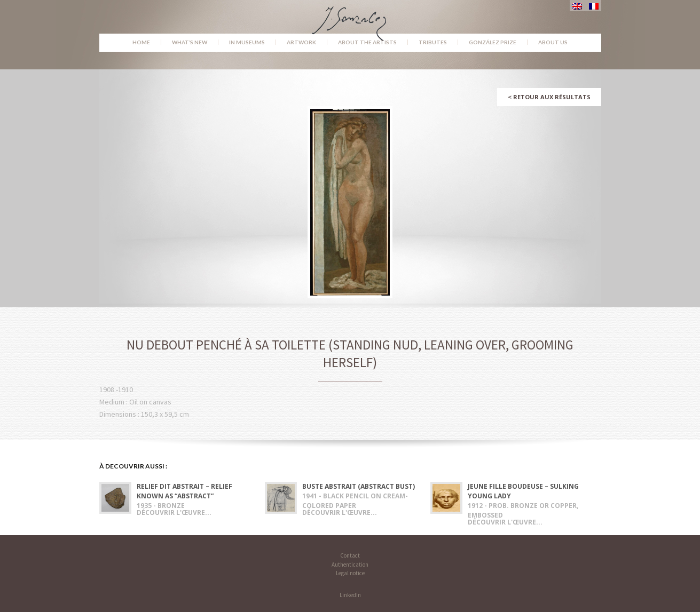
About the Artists (367, 42)
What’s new (190, 42)
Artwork (301, 42)
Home (141, 42)
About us (553, 42)
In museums (247, 42)
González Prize (493, 42)
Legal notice (350, 573)
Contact (350, 555)
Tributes (433, 42)
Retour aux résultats (549, 97)
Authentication (350, 565)
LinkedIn (350, 595)
